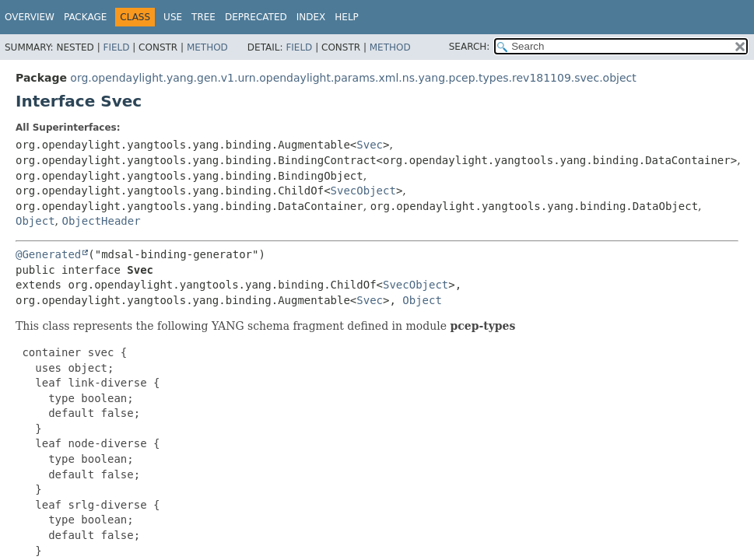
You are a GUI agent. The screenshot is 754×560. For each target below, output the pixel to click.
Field (116, 47)
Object (35, 221)
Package (85, 17)
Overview (30, 17)
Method (207, 47)
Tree (203, 17)
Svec (370, 145)
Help (347, 17)
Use (173, 17)
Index (311, 17)
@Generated (48, 254)
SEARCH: (470, 47)
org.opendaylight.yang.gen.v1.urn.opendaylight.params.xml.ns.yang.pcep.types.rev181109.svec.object (353, 78)
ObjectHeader (101, 221)
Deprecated (256, 17)
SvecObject (363, 191)
